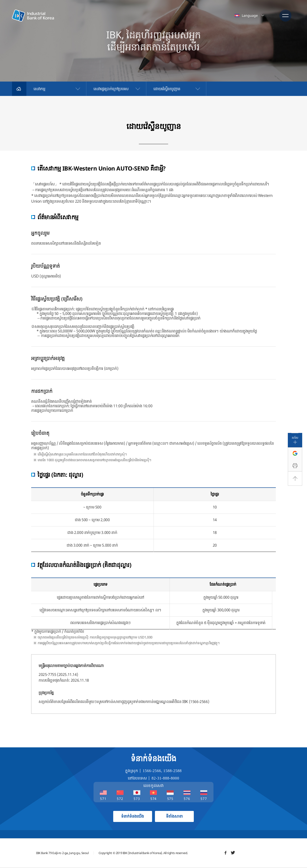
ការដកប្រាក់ (42, 391)
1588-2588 (173, 771)
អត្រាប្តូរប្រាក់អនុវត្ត (48, 358)
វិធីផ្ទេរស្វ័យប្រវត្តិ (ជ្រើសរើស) (57, 299)
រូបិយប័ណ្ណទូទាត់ (46, 266)
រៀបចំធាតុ (40, 433)
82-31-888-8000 (165, 778)
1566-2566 (152, 771)
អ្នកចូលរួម (40, 233)
